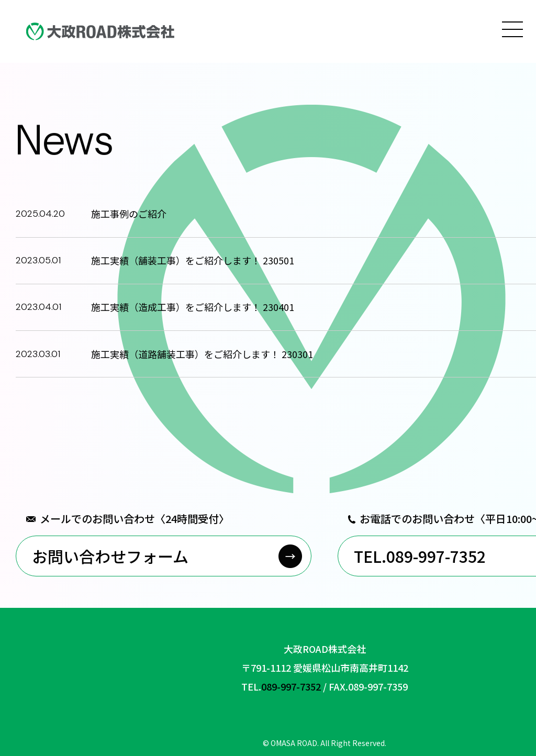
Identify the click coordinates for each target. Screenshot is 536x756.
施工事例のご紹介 (129, 214)
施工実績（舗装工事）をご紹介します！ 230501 (193, 260)
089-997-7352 (291, 686)
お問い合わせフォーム (110, 556)
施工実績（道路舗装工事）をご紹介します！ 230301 (202, 354)
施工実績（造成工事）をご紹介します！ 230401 (193, 307)
